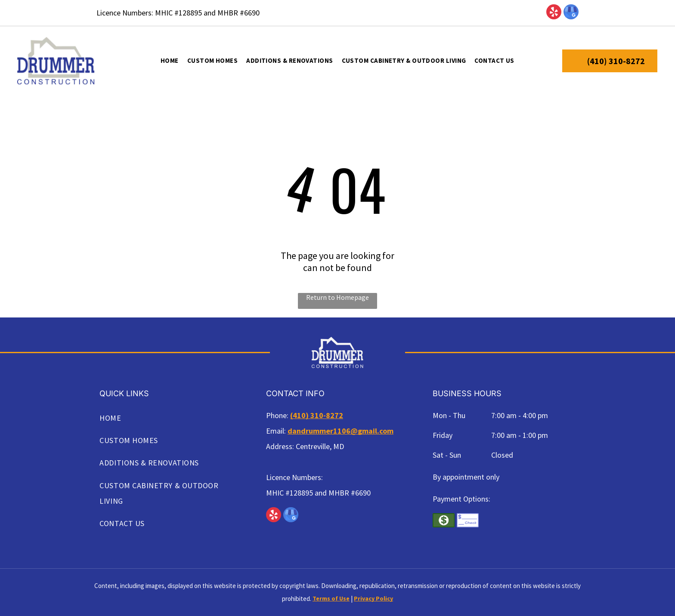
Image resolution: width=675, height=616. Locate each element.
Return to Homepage (337, 297)
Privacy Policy (373, 598)
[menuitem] (170, 61)
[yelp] (554, 13)
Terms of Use (331, 598)
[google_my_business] (571, 13)
